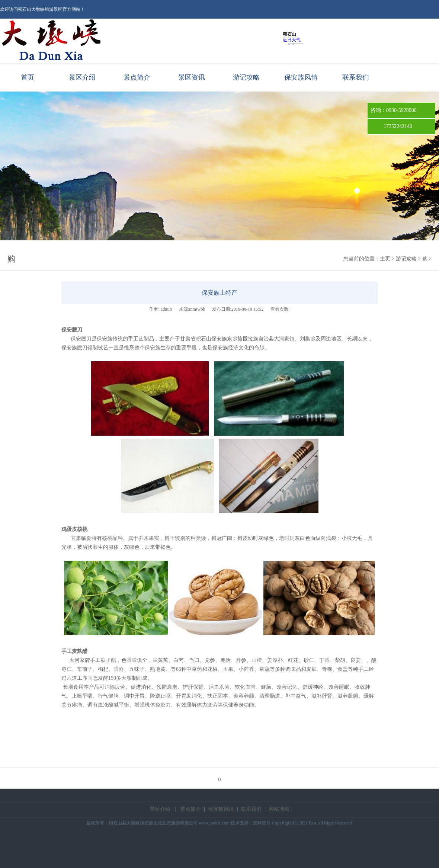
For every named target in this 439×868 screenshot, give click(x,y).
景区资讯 (192, 77)
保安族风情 (301, 77)
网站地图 (279, 809)
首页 (28, 77)
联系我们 (356, 77)
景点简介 (137, 77)
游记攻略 (246, 77)
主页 (385, 259)
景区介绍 (82, 77)
